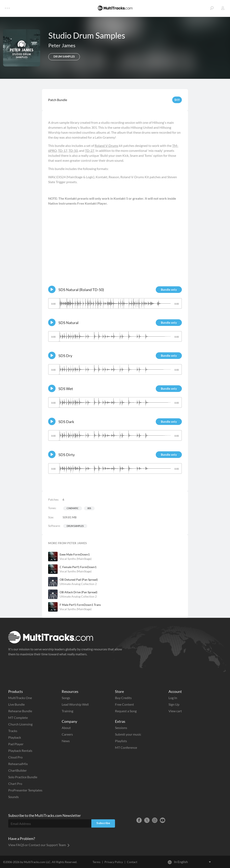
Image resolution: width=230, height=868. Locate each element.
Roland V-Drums (106, 146)
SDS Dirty (67, 455)
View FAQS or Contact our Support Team (39, 845)
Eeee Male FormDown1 (75, 554)
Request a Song (126, 711)
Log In (173, 698)
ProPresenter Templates (25, 790)
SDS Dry (65, 356)
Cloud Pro (15, 757)
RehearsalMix (18, 764)
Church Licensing (20, 724)
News (66, 741)
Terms (96, 862)
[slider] (115, 303)
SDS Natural (69, 323)
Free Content (124, 704)
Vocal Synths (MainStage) (76, 559)
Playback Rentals (20, 751)
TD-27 (90, 150)
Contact (132, 862)
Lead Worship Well (75, 704)
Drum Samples (75, 526)
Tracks (13, 731)
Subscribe (103, 823)
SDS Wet (66, 389)
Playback (15, 737)
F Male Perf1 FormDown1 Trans (80, 605)
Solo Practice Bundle (23, 777)
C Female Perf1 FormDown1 (78, 567)
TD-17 (63, 150)
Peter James (62, 45)
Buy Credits (123, 698)
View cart (175, 711)
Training (67, 711)
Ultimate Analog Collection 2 (78, 584)
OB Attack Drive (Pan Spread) (78, 592)
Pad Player (16, 744)
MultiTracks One (20, 698)
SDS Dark (66, 422)
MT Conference (126, 747)
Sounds (13, 797)
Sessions (121, 728)
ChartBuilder (17, 770)
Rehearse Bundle (20, 711)
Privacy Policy (114, 862)
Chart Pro (15, 784)
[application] (115, 305)
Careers (67, 734)
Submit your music (128, 734)
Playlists (121, 741)
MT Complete (18, 718)
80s (89, 508)
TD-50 (73, 150)
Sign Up (174, 704)
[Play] (52, 289)
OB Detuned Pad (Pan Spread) (79, 580)
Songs (66, 698)
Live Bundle (16, 704)
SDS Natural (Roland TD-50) (81, 290)
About (66, 728)
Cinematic (73, 508)
